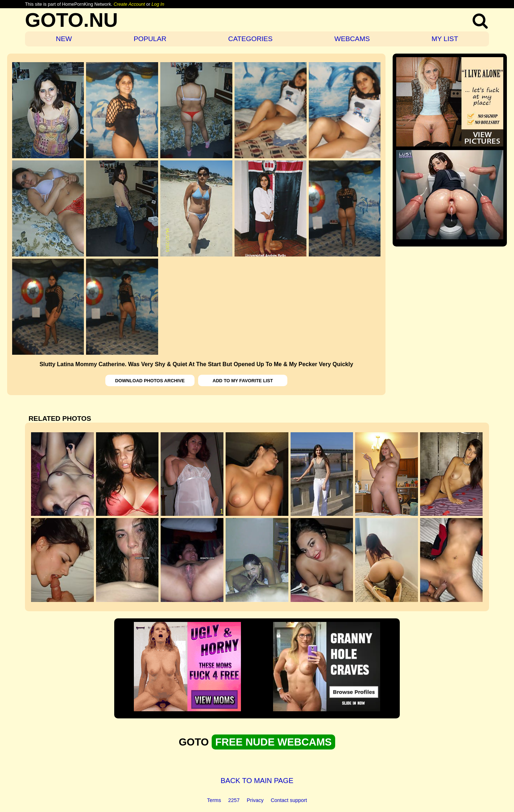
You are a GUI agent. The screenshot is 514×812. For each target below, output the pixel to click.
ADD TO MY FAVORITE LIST (243, 381)
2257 (234, 800)
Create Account (129, 4)
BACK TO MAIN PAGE (257, 781)
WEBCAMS (352, 39)
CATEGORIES (250, 39)
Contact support (289, 800)
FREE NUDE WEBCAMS (273, 742)
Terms (214, 800)
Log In (158, 4)
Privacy (255, 800)
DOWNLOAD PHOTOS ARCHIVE (150, 381)
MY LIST (445, 39)
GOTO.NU (71, 20)
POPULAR (150, 39)
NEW (64, 39)
